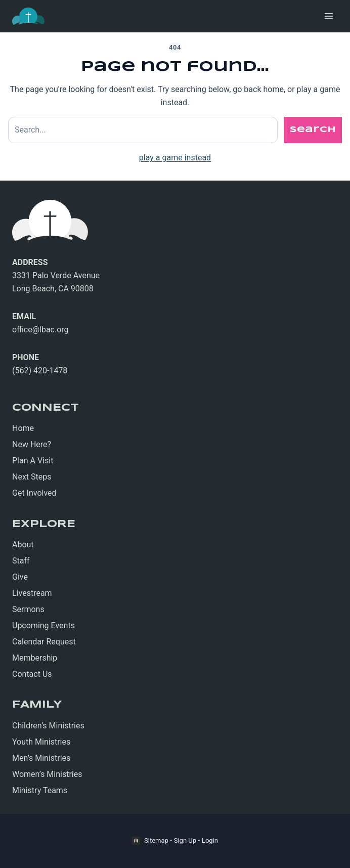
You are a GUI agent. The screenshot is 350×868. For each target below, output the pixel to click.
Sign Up (185, 840)
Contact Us (32, 674)
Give (20, 577)
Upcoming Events (43, 625)
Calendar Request (44, 642)
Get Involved (34, 493)
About (23, 545)
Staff (21, 561)
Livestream (32, 593)
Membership (35, 658)
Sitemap (156, 840)
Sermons (28, 609)
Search (313, 130)
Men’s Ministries (41, 758)
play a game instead (175, 158)
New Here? (32, 444)
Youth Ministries (41, 742)
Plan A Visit (33, 461)
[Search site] (143, 130)
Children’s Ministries (48, 726)
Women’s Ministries (47, 774)
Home (23, 428)
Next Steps (32, 477)
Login (210, 840)
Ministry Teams (40, 790)
